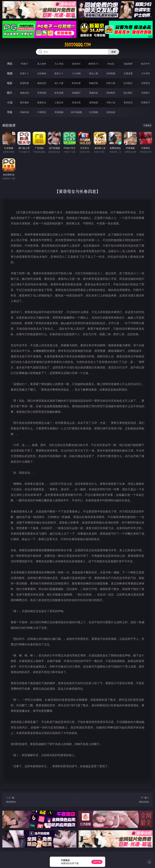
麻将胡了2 (94, 64)
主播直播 (128, 73)
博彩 (10, 64)
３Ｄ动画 (76, 73)
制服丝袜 (94, 83)
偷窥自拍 (24, 93)
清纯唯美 (111, 93)
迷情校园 (94, 102)
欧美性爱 (76, 83)
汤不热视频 (76, 112)
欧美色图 (59, 93)
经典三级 (111, 83)
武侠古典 (76, 102)
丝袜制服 (111, 73)
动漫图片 (76, 93)
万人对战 (59, 64)
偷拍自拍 (42, 83)
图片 (10, 93)
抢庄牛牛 (145, 64)
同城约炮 (24, 112)
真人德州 (42, 64)
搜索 (114, 52)
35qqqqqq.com (77, 45)
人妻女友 (59, 102)
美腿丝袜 (94, 93)
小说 (10, 102)
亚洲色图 (42, 93)
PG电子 (24, 64)
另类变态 (145, 83)
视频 (10, 73)
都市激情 (24, 102)
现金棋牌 (128, 64)
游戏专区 (76, 64)
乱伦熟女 (128, 83)
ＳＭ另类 (145, 73)
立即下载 (97, 862)
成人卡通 (59, 83)
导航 (10, 112)
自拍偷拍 (42, 73)
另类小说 (111, 102)
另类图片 (145, 93)
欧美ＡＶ (59, 73)
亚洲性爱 (24, 83)
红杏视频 (94, 112)
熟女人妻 (94, 73)
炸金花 (111, 64)
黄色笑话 (128, 102)
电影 (10, 83)
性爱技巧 (145, 102)
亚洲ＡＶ (24, 73)
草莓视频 (59, 112)
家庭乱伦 (42, 102)
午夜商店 (42, 112)
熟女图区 (128, 93)
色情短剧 (111, 112)
